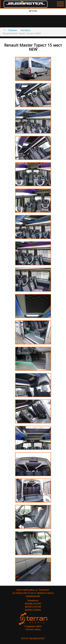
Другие (33, 11)
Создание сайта (33, 626)
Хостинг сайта (33, 629)
